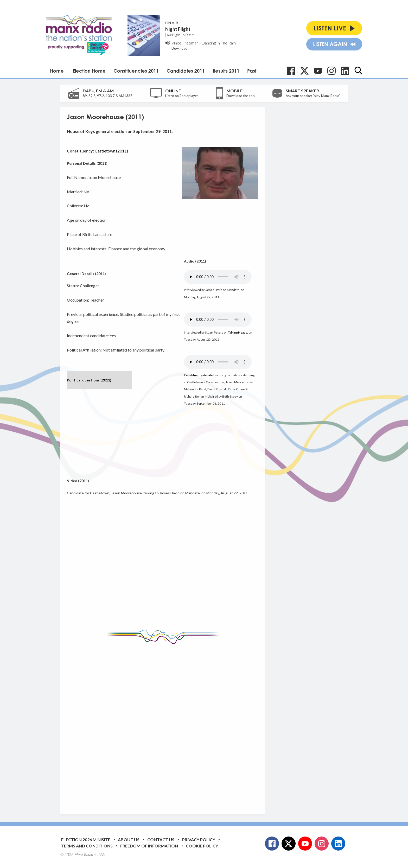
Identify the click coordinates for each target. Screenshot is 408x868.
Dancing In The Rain (219, 43)
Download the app (241, 96)
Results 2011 (226, 71)
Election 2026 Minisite (86, 840)
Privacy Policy (199, 840)
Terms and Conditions (87, 846)
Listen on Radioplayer (182, 96)
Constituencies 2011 (136, 71)
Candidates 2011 (186, 71)
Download (179, 48)
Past (252, 71)
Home (57, 71)
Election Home (89, 71)
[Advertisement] (164, 725)
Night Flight (178, 29)
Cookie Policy (202, 846)
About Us (129, 840)
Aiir (103, 854)
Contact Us (161, 840)
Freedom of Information (149, 846)
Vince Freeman (185, 43)
